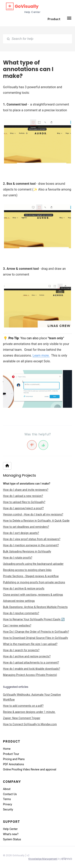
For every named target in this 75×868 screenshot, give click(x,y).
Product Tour (11, 754)
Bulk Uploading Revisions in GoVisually (27, 551)
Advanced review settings (19, 601)
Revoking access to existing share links (27, 570)
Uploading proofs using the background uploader (33, 564)
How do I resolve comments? (21, 613)
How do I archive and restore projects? (27, 656)
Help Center (10, 829)
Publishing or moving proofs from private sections (34, 582)
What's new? (11, 834)
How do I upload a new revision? (23, 496)
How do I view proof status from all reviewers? (32, 539)
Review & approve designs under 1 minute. (29, 712)
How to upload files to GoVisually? (24, 502)
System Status (12, 839)
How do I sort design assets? (21, 533)
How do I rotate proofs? (18, 558)
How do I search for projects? (21, 650)
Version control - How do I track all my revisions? (33, 514)
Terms (7, 799)
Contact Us (10, 794)
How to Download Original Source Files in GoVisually (35, 638)
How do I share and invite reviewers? (26, 490)
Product (54, 19)
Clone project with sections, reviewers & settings (33, 595)
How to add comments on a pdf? (23, 706)
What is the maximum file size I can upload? (30, 644)
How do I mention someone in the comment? (31, 545)
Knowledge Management (43, 859)
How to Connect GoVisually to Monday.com (30, 724)
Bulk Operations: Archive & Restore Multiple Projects (35, 607)
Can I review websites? (17, 626)
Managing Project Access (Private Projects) (30, 675)
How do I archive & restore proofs (24, 588)
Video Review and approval (39, 769)
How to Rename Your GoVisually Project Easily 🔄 (34, 619)
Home (7, 749)
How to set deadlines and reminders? (26, 527)
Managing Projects (19, 475)
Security (8, 809)
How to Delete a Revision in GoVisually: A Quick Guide (36, 521)
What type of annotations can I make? (27, 484)
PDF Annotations (13, 764)
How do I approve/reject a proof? (23, 508)
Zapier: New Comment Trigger (22, 718)
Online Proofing (13, 769)
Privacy (7, 804)
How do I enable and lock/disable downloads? (31, 669)
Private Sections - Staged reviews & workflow (31, 576)
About (7, 789)
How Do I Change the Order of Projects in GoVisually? (36, 632)
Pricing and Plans (14, 759)
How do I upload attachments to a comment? (31, 663)
